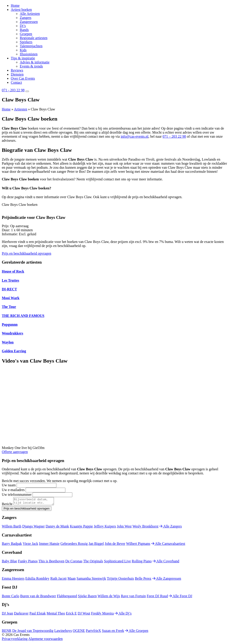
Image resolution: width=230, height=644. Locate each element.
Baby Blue (9, 562)
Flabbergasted (67, 597)
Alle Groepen (137, 632)
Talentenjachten (31, 46)
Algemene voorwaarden (45, 640)
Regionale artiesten (34, 38)
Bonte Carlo (11, 597)
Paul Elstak (38, 615)
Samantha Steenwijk (91, 580)
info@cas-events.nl (135, 136)
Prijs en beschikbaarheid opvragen (27, 253)
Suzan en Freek (113, 632)
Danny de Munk (57, 528)
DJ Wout (84, 615)
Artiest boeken (21, 10)
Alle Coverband (166, 562)
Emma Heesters (13, 580)
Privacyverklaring (15, 640)
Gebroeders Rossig (74, 545)
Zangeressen (29, 22)
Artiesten (21, 109)
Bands (24, 30)
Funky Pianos (28, 562)
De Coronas (74, 562)
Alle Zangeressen (167, 580)
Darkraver (21, 615)
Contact (16, 82)
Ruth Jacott (58, 580)
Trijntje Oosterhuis (121, 580)
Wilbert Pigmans (138, 545)
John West (124, 528)
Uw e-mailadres (13, 490)
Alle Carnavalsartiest (168, 545)
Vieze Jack (30, 545)
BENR (7, 632)
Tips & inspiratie (23, 58)
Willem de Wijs (109, 597)
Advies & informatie (35, 62)
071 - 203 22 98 (13, 90)
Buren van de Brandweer (38, 597)
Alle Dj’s (123, 615)
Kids (23, 50)
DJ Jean (7, 615)
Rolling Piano (142, 562)
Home (15, 6)
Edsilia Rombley (37, 580)
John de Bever (115, 545)
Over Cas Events (23, 78)
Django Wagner (33, 528)
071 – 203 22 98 (174, 136)
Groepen (26, 34)
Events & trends (31, 66)
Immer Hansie (49, 545)
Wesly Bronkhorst (146, 528)
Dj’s (23, 26)
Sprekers (26, 42)
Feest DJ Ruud (157, 597)
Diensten (17, 74)
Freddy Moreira (103, 615)
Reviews (17, 70)
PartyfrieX (93, 632)
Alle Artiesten (30, 14)
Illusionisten (29, 54)
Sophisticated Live (117, 562)
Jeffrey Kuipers (105, 528)
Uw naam (9, 485)
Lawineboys (63, 632)
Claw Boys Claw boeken (20, 205)
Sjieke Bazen (87, 597)
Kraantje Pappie (81, 528)
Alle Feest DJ (180, 597)
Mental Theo (56, 615)
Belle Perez (143, 580)
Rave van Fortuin (133, 597)
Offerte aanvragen (15, 452)
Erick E (71, 615)
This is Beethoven (51, 562)
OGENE (79, 632)
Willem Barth (12, 528)
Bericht (7, 505)
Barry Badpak (12, 545)
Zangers (26, 18)
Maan (71, 580)
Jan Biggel (96, 545)
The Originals (93, 562)
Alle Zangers (170, 528)
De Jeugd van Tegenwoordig (33, 632)
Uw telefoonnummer (17, 495)
